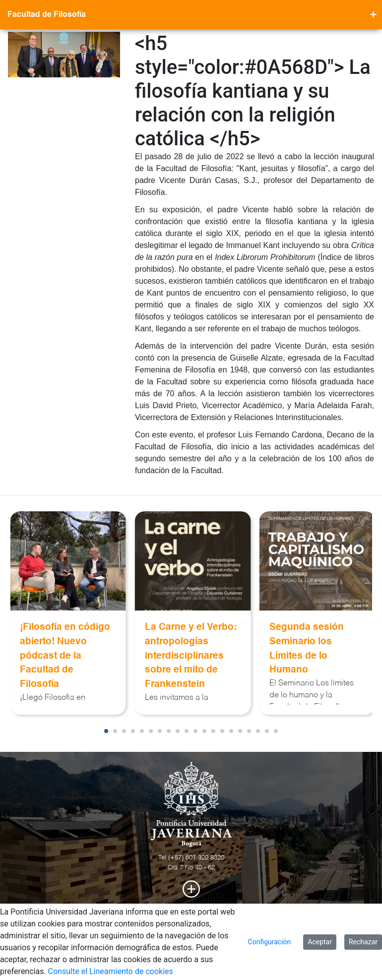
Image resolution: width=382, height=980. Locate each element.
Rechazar (363, 942)
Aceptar (320, 942)
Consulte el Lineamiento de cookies (111, 971)
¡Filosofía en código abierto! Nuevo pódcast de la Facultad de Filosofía (65, 656)
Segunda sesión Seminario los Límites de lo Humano (307, 648)
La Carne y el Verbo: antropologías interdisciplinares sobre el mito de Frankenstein (191, 656)
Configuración (270, 942)
